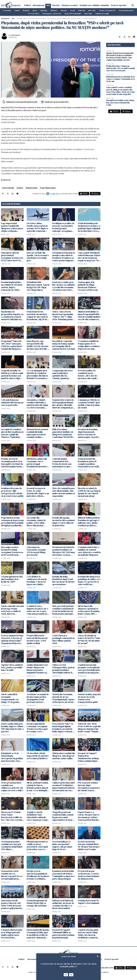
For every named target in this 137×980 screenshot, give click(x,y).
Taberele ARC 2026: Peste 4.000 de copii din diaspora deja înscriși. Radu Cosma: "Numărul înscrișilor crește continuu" (89, 728)
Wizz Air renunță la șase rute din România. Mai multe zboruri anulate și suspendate (63, 492)
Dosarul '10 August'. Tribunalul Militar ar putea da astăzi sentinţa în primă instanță (63, 934)
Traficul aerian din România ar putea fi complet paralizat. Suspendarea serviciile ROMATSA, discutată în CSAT (89, 463)
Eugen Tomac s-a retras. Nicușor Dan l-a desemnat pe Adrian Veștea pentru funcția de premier (88, 816)
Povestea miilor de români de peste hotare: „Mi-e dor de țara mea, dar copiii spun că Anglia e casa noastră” (88, 374)
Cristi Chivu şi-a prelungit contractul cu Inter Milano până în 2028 (63, 639)
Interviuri (88, 13)
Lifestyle (56, 5)
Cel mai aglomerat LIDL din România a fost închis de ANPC (12, 579)
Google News (55, 194)
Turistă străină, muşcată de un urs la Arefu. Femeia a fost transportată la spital (89, 698)
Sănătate (54, 10)
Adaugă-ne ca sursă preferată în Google (22, 102)
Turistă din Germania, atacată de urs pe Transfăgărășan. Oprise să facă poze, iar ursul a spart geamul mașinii (63, 698)
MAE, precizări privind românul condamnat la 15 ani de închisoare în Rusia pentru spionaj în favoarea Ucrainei (63, 610)
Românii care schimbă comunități (94, 5)
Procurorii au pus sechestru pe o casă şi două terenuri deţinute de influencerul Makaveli (89, 875)
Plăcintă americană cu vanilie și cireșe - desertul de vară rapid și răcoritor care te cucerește (37, 845)
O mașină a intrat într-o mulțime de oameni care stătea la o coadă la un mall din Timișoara (89, 551)
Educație (44, 10)
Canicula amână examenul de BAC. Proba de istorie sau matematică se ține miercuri (62, 463)
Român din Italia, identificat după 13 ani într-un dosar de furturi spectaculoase (63, 581)
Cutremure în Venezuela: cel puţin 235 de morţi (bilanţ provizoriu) (36, 551)
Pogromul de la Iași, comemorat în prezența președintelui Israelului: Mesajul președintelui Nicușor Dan (12, 522)
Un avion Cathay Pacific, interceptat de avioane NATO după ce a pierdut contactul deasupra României (37, 227)
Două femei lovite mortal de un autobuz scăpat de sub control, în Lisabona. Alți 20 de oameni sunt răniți (37, 316)
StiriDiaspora (5, 18)
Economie (7, 10)
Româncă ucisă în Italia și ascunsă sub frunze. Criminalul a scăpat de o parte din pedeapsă (64, 875)
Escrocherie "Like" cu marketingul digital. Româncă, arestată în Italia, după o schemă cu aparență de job (64, 728)
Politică (27, 5)
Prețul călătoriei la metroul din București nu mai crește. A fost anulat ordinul (37, 639)
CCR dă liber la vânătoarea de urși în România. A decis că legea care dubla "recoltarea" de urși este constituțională (37, 581)
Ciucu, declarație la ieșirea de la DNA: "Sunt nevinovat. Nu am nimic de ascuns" (89, 639)
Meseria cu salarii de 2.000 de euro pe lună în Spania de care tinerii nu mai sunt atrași (89, 492)
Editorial (82, 10)
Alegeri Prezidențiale (73, 13)
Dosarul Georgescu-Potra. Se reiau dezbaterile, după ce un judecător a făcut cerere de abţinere (38, 492)
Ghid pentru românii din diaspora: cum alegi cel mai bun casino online (64, 756)
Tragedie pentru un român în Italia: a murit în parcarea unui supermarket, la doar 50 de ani (63, 816)
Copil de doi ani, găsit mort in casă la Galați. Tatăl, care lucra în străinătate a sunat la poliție (88, 934)
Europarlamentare (126, 10)
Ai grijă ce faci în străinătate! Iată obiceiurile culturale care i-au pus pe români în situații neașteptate (38, 816)
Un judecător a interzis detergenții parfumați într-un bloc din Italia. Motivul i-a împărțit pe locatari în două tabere (63, 404)
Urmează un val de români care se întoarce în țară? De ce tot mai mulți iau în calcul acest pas (12, 875)
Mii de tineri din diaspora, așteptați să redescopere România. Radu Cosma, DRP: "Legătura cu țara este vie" (89, 610)
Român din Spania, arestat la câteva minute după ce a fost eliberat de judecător (64, 522)
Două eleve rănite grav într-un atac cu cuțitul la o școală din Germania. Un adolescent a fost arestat (63, 286)
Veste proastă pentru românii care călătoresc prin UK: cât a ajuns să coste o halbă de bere (12, 787)
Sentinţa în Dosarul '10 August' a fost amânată (88, 902)
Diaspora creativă (70, 5)
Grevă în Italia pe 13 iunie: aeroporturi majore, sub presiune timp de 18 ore (62, 845)
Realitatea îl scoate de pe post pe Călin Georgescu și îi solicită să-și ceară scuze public (12, 492)
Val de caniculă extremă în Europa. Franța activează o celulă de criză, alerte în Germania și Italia (12, 610)
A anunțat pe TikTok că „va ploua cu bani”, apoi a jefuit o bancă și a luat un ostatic (89, 404)
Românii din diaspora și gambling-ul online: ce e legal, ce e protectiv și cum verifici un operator (89, 581)
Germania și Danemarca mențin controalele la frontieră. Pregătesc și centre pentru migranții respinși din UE (63, 257)
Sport (35, 10)
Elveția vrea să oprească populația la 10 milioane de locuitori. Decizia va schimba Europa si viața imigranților (38, 875)
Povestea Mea (34, 13)
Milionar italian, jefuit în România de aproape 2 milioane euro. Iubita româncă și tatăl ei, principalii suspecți (89, 522)
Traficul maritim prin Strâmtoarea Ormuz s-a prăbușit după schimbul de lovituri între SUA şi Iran (89, 227)
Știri (48, 5)
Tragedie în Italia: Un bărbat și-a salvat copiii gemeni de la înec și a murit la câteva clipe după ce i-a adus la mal (12, 374)
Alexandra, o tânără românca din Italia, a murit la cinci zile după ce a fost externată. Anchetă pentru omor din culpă (37, 404)
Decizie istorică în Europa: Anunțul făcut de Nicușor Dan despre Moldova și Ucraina (89, 845)
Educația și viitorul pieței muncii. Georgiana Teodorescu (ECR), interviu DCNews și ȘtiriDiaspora (12, 257)
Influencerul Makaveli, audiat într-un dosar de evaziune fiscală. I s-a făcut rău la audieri (63, 904)
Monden (26, 10)
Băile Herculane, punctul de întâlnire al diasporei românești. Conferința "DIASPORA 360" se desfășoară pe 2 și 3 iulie (64, 433)
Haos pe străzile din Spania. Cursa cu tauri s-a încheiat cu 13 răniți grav (38, 257)
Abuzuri (64, 10)
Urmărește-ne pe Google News (57, 102)
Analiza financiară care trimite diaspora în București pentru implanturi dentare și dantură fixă (37, 669)
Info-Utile (92, 10)
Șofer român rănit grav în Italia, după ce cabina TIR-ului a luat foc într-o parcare (12, 728)
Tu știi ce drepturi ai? (107, 10)
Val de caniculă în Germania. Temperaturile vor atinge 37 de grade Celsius (10, 698)
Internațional (38, 5)
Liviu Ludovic (15, 35)
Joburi (17, 10)
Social (72, 10)
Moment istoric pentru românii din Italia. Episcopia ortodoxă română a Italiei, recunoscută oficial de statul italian (37, 433)
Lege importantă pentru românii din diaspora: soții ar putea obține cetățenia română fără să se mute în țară (12, 227)
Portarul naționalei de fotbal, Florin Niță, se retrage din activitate (37, 903)
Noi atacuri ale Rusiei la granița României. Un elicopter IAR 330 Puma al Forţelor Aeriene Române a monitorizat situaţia (63, 551)
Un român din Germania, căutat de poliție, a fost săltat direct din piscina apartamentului (36, 522)
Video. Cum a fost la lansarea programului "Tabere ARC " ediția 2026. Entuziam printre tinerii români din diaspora (63, 316)
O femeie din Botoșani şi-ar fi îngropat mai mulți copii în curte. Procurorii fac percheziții (11, 934)
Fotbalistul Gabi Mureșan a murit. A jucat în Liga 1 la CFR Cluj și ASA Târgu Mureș (38, 286)
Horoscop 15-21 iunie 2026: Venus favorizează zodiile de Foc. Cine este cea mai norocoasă (12, 816)
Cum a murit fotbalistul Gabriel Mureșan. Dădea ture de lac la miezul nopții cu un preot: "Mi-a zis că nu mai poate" (89, 257)
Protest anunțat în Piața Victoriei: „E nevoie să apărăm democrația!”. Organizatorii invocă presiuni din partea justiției (12, 639)
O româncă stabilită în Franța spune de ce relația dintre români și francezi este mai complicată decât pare (89, 345)
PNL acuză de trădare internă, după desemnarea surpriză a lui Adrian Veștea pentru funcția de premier (89, 787)
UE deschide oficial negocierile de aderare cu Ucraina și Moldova (38, 756)
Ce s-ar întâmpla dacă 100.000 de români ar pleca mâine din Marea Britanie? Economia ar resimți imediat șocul (37, 374)
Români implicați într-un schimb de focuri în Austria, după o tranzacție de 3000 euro (12, 286)
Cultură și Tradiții (102, 13)
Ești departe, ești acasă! (52, 13)
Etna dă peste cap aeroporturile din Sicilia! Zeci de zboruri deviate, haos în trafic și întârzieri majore (38, 345)
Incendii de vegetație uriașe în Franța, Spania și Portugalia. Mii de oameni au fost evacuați (63, 345)
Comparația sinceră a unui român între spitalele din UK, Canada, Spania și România (62, 374)
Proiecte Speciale (119, 5)
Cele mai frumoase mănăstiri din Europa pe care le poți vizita (12, 402)
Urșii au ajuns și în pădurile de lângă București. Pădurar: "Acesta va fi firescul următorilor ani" (87, 286)
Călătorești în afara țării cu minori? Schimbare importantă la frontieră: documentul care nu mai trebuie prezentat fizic (63, 787)
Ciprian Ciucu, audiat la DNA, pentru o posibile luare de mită (12, 667)
